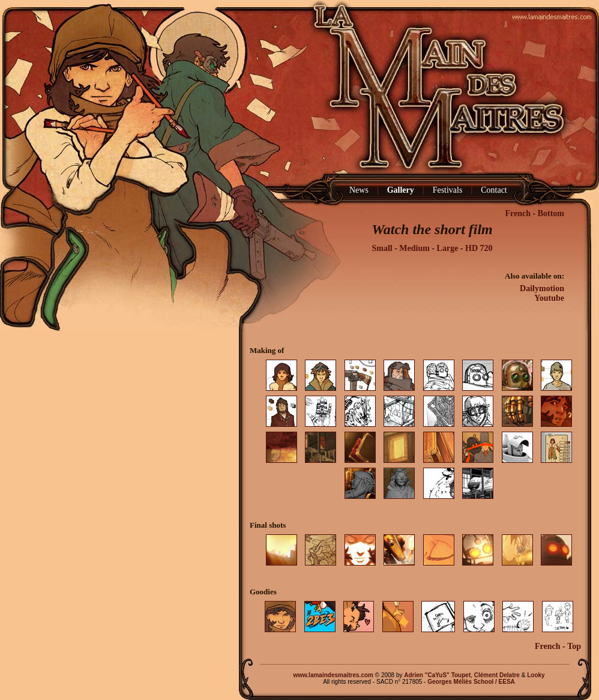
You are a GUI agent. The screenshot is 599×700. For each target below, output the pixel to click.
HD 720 (479, 248)
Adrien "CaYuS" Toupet (437, 675)
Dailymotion (542, 288)
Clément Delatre (497, 675)
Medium (414, 248)
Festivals (448, 190)
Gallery (401, 190)
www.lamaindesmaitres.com (333, 675)
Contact (494, 190)
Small (382, 248)
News (359, 190)
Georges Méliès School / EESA (471, 682)
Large (448, 248)
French (518, 213)
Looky (536, 675)
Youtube (549, 298)
